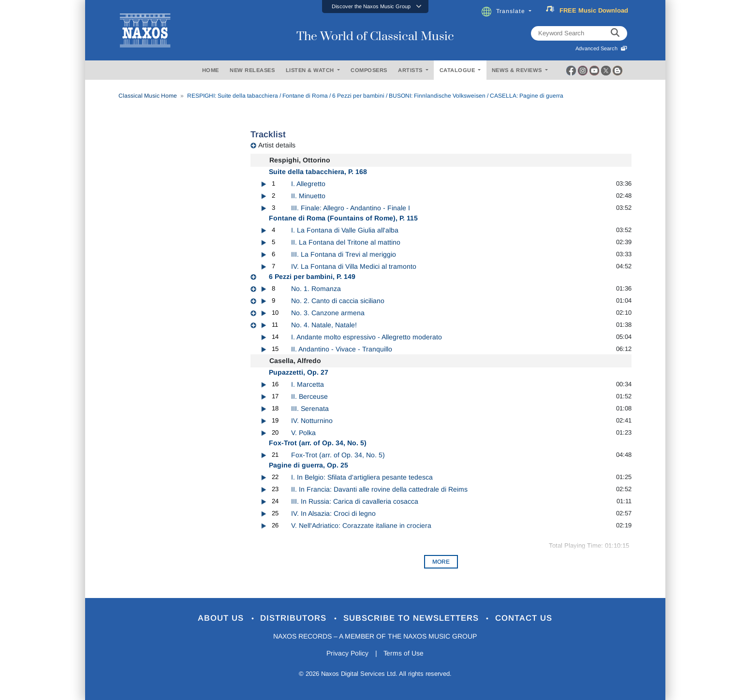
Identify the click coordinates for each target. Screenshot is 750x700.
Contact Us (524, 619)
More (441, 562)
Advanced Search (601, 48)
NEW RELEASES (252, 70)
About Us (222, 619)
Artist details (277, 145)
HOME (211, 70)
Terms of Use (404, 654)
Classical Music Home (148, 96)
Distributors (295, 619)
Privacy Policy (347, 654)
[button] (375, 7)
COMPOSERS (369, 70)
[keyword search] (615, 33)
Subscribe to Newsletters (412, 619)
